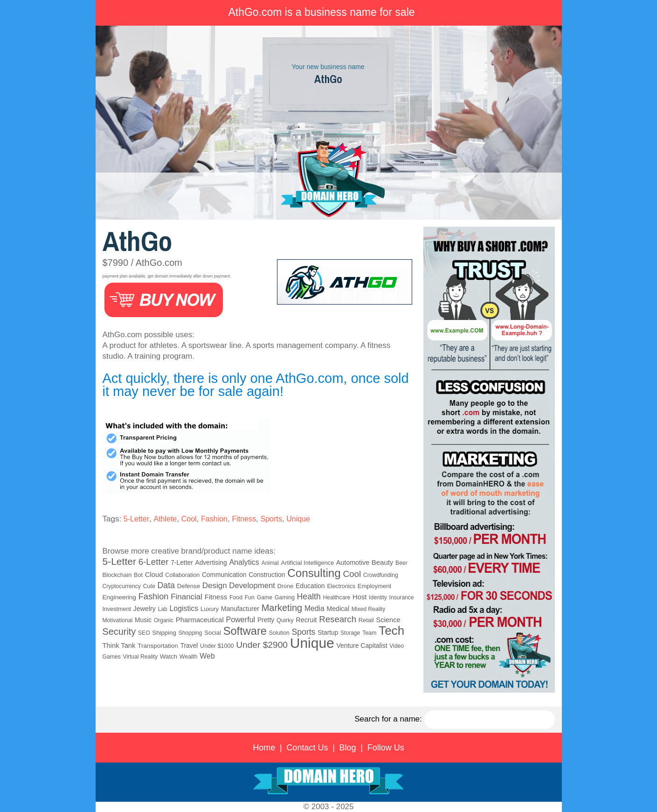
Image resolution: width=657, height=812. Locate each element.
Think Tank (119, 645)
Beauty (382, 562)
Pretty (266, 620)
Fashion (214, 519)
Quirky (285, 620)
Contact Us (307, 748)
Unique (298, 519)
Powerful (241, 619)
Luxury (210, 609)
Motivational (118, 620)
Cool (189, 519)
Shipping (164, 633)
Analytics (244, 562)
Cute (149, 586)
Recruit (306, 620)
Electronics (341, 586)
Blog (348, 748)
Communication (224, 575)
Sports (271, 519)
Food (236, 597)
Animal (270, 563)
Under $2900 (262, 645)
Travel (189, 646)
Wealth (189, 657)
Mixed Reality (369, 609)
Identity (378, 597)
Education (310, 586)
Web (207, 656)
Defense (189, 586)
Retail (366, 620)
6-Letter (154, 562)
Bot (138, 575)
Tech (391, 631)
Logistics (184, 608)
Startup (328, 633)
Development (252, 586)
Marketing (282, 608)
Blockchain (117, 575)
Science (388, 620)
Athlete (165, 519)
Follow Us (386, 748)
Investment (117, 609)
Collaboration (182, 575)
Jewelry (145, 609)
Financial (187, 597)
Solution (279, 633)
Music (143, 620)
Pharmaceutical (200, 620)
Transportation (158, 646)
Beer (401, 563)
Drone (285, 586)
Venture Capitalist (362, 645)
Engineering (119, 597)
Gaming (285, 597)
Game (265, 597)
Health (309, 597)
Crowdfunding (381, 575)
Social (213, 633)
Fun (250, 597)
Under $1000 (217, 646)
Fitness (244, 519)
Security (119, 632)
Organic (164, 620)
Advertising (211, 563)
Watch (169, 656)
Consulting (314, 573)
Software (245, 631)
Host (360, 597)
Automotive (353, 562)
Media (315, 608)
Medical (338, 609)
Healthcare (336, 597)
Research (338, 619)
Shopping (190, 633)
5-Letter (136, 519)
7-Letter (182, 562)
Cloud (154, 575)
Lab (163, 609)
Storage (350, 633)
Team (369, 633)
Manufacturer (240, 609)
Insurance (402, 597)
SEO (144, 633)
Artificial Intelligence (308, 563)
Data (166, 585)
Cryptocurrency (122, 586)
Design (215, 586)
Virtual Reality (140, 657)
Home (264, 748)
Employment (374, 586)
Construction (267, 575)
